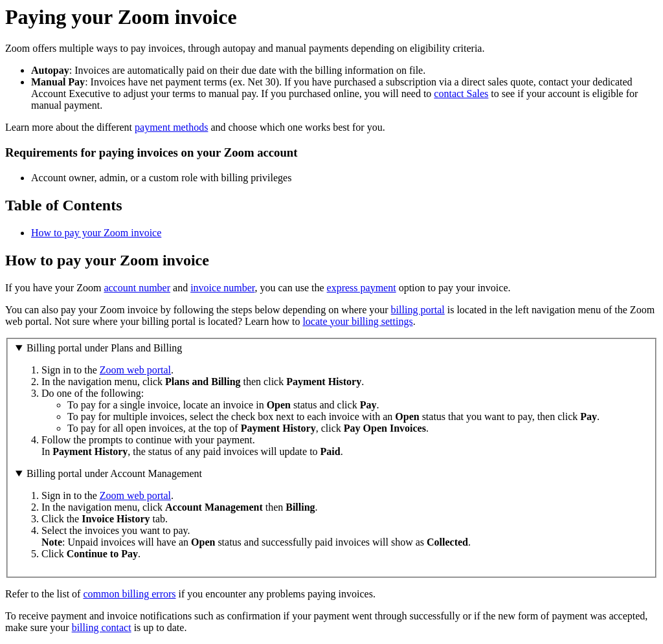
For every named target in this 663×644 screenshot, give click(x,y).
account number (137, 288)
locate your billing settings (357, 321)
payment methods (171, 127)
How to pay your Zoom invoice (96, 233)
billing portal (418, 310)
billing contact (102, 627)
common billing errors (129, 594)
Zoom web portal (135, 370)
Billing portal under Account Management (114, 473)
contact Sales (461, 94)
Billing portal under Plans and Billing (104, 348)
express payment (362, 288)
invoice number (222, 288)
